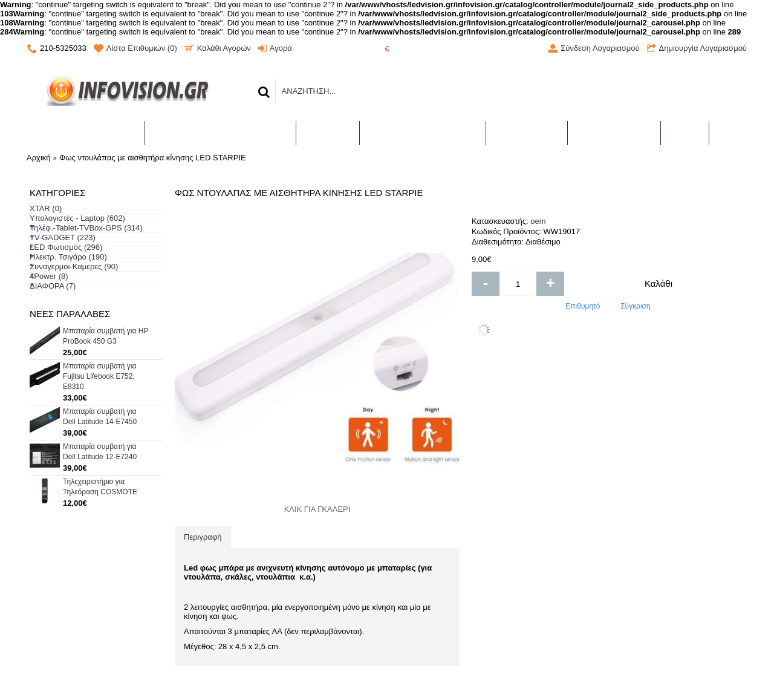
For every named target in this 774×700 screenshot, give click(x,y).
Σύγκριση (636, 306)
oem (538, 221)
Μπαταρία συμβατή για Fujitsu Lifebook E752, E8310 (99, 376)
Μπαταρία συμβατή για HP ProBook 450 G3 (106, 336)
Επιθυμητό (583, 306)
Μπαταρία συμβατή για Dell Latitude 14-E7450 (100, 417)
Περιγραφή (203, 537)
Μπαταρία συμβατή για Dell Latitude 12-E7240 (100, 452)
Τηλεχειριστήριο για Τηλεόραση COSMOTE (100, 487)
